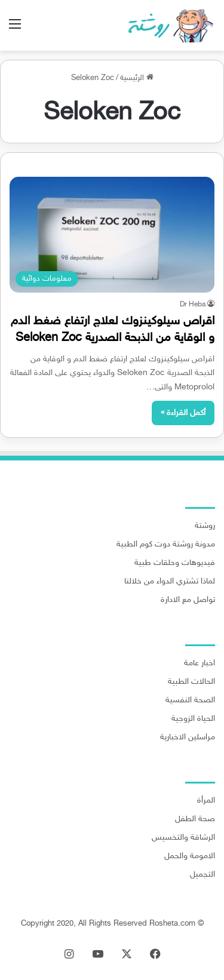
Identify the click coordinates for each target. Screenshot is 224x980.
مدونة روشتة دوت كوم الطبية (166, 545)
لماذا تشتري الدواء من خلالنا (170, 582)
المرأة (206, 801)
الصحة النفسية (190, 701)
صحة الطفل (195, 819)
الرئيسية (137, 78)
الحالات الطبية (191, 682)
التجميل (202, 875)
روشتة (205, 526)
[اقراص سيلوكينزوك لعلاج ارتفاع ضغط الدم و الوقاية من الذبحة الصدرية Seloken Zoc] (112, 234)
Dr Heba (193, 305)
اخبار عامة (200, 663)
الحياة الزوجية (193, 719)
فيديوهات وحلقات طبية (175, 563)
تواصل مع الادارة (188, 600)
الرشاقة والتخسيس (183, 838)
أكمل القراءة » (183, 413)
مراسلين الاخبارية (188, 738)
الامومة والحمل (190, 856)
